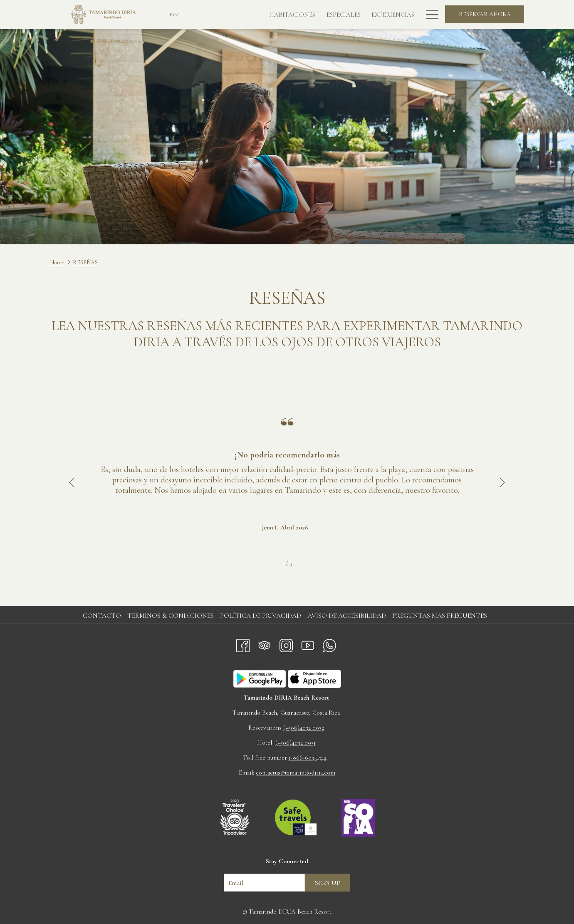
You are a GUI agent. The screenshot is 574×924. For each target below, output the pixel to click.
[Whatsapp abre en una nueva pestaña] (329, 644)
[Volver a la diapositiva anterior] (72, 483)
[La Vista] (401, 14)
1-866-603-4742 (308, 758)
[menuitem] (103, 616)
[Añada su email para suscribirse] (264, 883)
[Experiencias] (355, 14)
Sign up (328, 883)
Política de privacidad (261, 616)
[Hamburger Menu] (429, 14)
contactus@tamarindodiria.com (296, 772)
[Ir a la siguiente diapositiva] (502, 483)
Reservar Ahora (485, 14)
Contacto (102, 616)
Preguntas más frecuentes (440, 616)
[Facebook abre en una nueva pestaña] (243, 644)
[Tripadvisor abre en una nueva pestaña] (265, 644)
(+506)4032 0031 (296, 743)
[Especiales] (305, 14)
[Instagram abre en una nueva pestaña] (286, 644)
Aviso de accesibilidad (347, 616)
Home (57, 262)
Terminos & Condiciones (171, 616)
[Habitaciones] (254, 14)
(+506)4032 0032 (304, 728)
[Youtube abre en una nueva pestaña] (308, 644)
